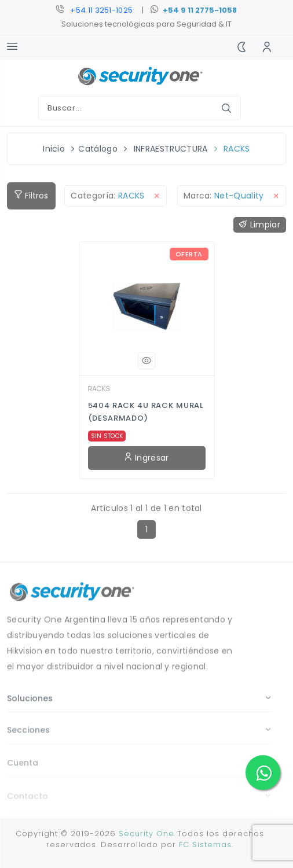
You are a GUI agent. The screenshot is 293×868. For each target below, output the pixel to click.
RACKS (237, 149)
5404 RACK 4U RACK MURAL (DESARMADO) (146, 412)
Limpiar (260, 225)
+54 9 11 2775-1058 (200, 10)
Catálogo (98, 149)
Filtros (31, 196)
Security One (146, 834)
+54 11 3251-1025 (101, 10)
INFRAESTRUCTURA (171, 149)
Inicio (54, 149)
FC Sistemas (205, 845)
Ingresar (146, 458)
